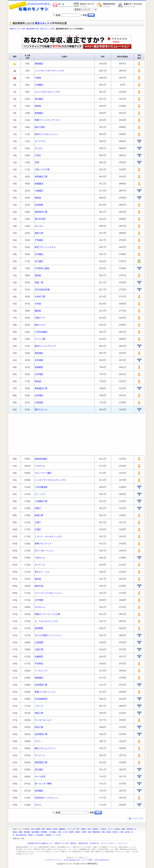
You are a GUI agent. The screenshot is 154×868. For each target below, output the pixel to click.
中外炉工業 (40, 297)
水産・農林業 (35, 829)
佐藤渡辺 (39, 657)
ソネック (39, 706)
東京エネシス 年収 (47, 29)
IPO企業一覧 (94, 843)
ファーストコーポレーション (48, 593)
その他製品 (53, 832)
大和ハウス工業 (42, 170)
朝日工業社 (40, 127)
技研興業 (39, 628)
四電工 (38, 508)
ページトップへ (136, 818)
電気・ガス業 (63, 832)
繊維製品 (62, 829)
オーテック (40, 565)
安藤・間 (39, 282)
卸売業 (115, 832)
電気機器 (27, 832)
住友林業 (39, 205)
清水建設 (39, 99)
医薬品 (83, 829)
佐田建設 (39, 791)
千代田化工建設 (42, 268)
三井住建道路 (41, 487)
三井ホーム (40, 558)
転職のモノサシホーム (63, 5)
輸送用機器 (35, 832)
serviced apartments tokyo (72, 860)
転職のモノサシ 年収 (17, 29)
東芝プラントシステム (45, 247)
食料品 (55, 829)
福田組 (38, 198)
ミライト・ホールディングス (48, 537)
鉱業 (43, 829)
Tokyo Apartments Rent (102, 860)
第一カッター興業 (43, 784)
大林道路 (39, 403)
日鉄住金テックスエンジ (46, 798)
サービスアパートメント (53, 860)
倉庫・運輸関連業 (94, 832)
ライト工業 (40, 339)
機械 (21, 832)
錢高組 (38, 311)
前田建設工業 (41, 177)
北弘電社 (39, 770)
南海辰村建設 (41, 459)
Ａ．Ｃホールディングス (46, 621)
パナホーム (40, 466)
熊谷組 (38, 381)
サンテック (40, 755)
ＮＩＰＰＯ (40, 141)
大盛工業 (39, 649)
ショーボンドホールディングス (49, 71)
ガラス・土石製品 (114, 829)
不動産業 (48, 835)
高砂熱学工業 (41, 212)
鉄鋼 (123, 829)
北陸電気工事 (41, 734)
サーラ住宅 (40, 777)
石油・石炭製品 (93, 829)
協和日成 (39, 586)
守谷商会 (39, 664)
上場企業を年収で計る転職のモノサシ (40, 843)
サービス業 (57, 835)
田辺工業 (39, 727)
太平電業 (39, 600)
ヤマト (38, 741)
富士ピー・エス (42, 572)
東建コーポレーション (45, 692)
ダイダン (39, 148)
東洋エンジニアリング (45, 346)
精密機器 (44, 832)
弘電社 (38, 529)
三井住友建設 (41, 332)
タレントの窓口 (87, 860)
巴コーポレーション (44, 551)
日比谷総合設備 (42, 290)
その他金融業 (39, 835)
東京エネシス (42, 23)
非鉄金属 (129, 829)
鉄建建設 (39, 184)
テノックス (40, 494)
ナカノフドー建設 (43, 473)
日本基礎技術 (41, 699)
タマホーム (40, 607)
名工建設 (39, 261)
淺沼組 (38, 275)
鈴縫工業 (39, 515)
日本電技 (39, 374)
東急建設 (39, 113)
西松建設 (39, 353)
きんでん (39, 226)
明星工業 (39, 713)
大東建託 (39, 191)
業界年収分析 (107, 5)
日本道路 (39, 360)
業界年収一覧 (84, 5)
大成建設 (39, 85)
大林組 (38, 78)
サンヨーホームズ (43, 720)
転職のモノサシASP (131, 5)
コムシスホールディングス (47, 92)
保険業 (30, 835)
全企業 (27, 829)
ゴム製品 (103, 829)
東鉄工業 (39, 233)
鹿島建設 (39, 64)
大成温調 (39, 642)
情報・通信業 (106, 832)
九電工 (38, 522)
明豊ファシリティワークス (47, 120)
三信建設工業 (41, 501)
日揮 (37, 162)
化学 (78, 829)
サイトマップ (123, 843)
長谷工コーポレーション (46, 134)
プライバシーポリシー (108, 843)
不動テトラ (40, 318)
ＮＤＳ (38, 805)
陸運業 (71, 832)
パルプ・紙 (71, 829)
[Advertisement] (77, 33)
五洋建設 (39, 254)
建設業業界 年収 (33, 29)
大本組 (38, 304)
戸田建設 (39, 240)
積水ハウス (40, 325)
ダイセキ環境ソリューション (48, 635)
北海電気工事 (41, 685)
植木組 (38, 579)
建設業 (49, 829)
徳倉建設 (39, 678)
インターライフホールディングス (51, 480)
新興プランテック (43, 544)
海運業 (78, 832)
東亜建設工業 (41, 388)
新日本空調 (40, 219)
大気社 (38, 155)
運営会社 (73, 843)
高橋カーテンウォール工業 (47, 614)
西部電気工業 (41, 762)
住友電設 (39, 395)
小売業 (121, 832)
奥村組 (38, 106)
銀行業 (128, 832)
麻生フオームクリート (45, 748)
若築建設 (39, 367)
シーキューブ (41, 671)
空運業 (84, 832)
